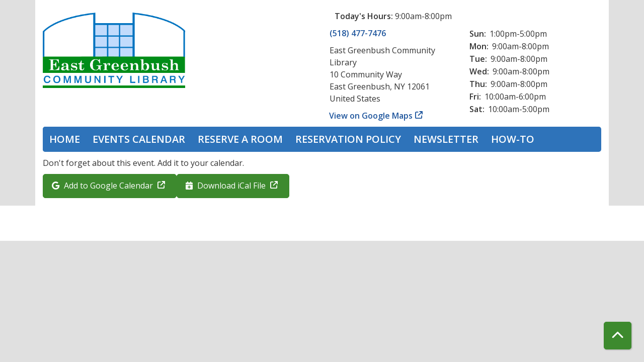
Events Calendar (139, 139)
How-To (513, 139)
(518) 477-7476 (358, 33)
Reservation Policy (348, 139)
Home (65, 139)
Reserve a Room (240, 139)
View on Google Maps (371, 116)
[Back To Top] (618, 336)
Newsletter (446, 139)
